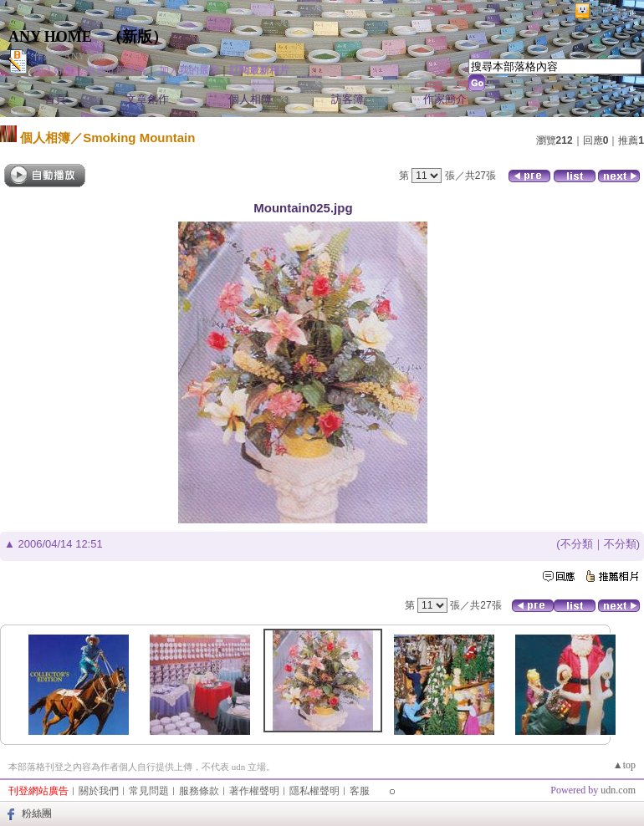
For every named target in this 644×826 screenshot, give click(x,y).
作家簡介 (445, 99)
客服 (360, 791)
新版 (137, 37)
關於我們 (99, 791)
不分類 (577, 544)
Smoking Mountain (139, 138)
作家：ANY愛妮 (69, 56)
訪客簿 (348, 99)
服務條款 (199, 791)
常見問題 (149, 791)
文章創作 (147, 99)
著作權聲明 (254, 791)
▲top (624, 765)
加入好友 (54, 70)
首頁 (55, 99)
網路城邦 (614, 11)
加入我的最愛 (189, 70)
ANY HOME (50, 37)
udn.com (618, 790)
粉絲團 (37, 813)
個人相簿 (250, 99)
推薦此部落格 (116, 70)
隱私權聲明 (314, 791)
